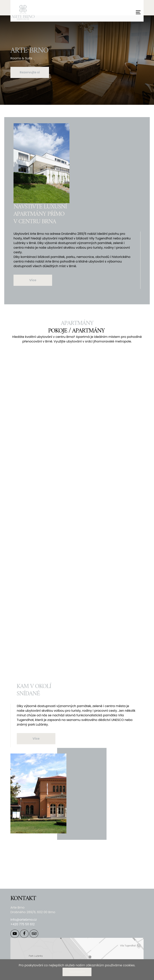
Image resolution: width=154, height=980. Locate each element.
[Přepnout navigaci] (138, 12)
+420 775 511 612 (22, 924)
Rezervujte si (30, 72)
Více (33, 280)
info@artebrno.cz (24, 920)
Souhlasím (77, 972)
